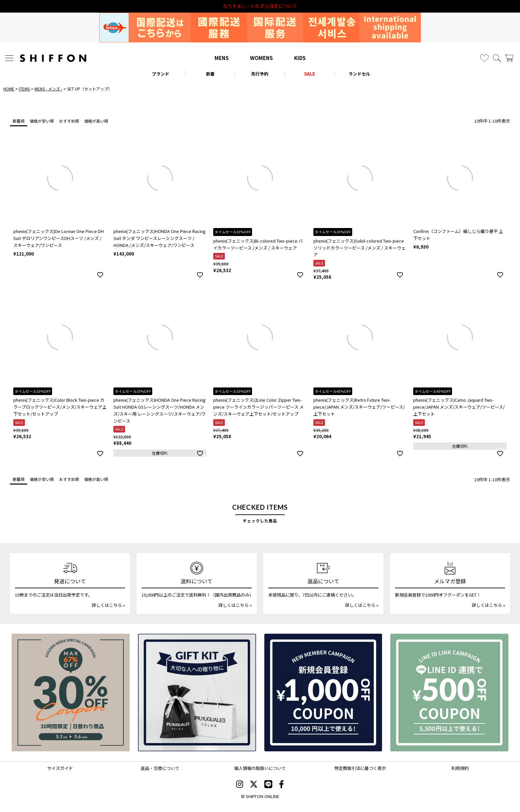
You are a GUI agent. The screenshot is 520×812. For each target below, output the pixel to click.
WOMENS (261, 58)
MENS (222, 58)
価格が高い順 (96, 121)
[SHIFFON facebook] (281, 785)
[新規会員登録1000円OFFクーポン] (323, 693)
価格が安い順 (42, 121)
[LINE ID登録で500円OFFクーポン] (449, 693)
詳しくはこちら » (108, 605)
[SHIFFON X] (254, 785)
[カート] (509, 58)
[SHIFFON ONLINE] (53, 58)
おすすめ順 (69, 121)
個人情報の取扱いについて (260, 768)
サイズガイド (60, 768)
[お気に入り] (484, 58)
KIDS (300, 58)
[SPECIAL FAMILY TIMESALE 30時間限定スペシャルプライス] (71, 693)
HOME (9, 89)
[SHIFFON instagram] (240, 785)
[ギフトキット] (197, 693)
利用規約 (460, 768)
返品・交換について (160, 768)
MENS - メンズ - (48, 89)
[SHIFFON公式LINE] (268, 785)
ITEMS (24, 89)
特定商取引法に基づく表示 (360, 768)
